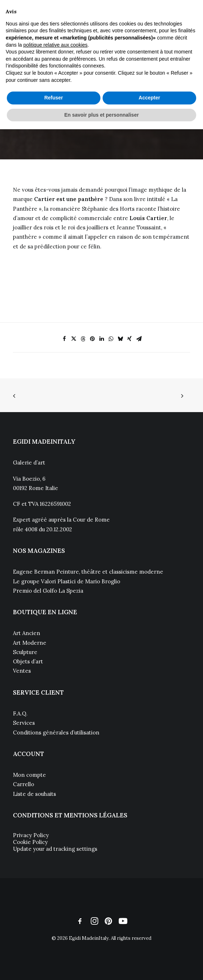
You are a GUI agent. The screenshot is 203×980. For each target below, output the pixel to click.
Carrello (23, 784)
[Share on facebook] (64, 339)
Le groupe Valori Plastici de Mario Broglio (67, 581)
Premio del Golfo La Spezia (48, 591)
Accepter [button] (150, 98)
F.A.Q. (20, 713)
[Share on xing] (129, 339)
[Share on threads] (83, 339)
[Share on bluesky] (120, 339)
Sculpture (25, 652)
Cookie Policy (30, 842)
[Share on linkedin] (101, 339)
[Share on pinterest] (92, 339)
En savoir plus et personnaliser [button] (101, 115)
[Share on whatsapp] (111, 339)
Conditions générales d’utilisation (56, 732)
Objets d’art (28, 661)
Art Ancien (27, 633)
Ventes (22, 671)
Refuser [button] (53, 98)
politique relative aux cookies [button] (55, 45)
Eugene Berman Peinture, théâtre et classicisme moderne (88, 572)
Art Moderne (30, 643)
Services (24, 723)
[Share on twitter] (74, 339)
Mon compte (29, 775)
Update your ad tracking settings (55, 849)
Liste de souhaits (34, 794)
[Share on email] (139, 339)
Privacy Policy (31, 835)
